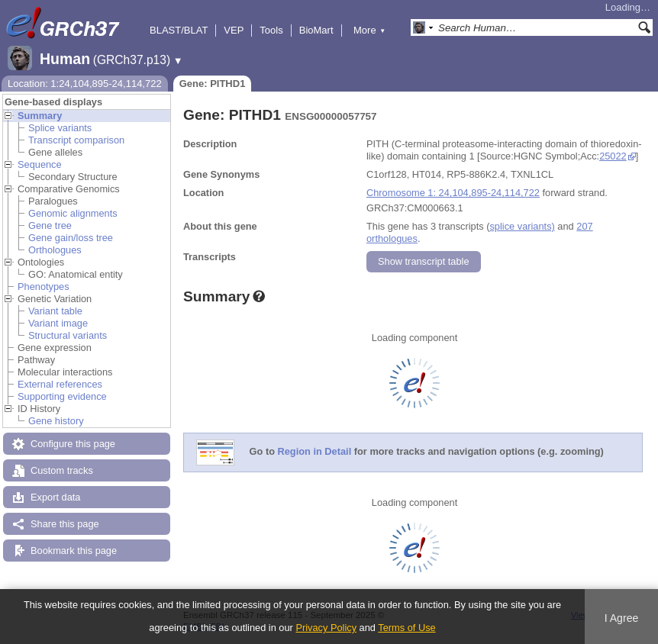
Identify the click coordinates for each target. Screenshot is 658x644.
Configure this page (73, 444)
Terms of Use (406, 628)
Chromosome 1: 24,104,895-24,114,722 (453, 193)
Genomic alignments (73, 213)
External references (60, 384)
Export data (55, 497)
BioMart (316, 30)
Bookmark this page (74, 551)
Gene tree (50, 225)
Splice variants (60, 128)
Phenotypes (44, 287)
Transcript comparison (76, 140)
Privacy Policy (326, 628)
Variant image (58, 323)
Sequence (40, 164)
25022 (613, 156)
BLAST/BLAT (179, 30)
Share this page (65, 524)
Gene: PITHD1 (213, 84)
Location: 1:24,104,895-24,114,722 (85, 84)
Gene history (56, 421)
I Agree (622, 618)
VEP (234, 30)
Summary (40, 116)
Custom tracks (62, 470)
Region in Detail (315, 452)
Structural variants (68, 335)
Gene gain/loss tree (71, 238)
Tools (271, 30)
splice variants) (522, 226)
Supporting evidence (62, 396)
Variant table (55, 311)
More (369, 30)
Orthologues (55, 250)
